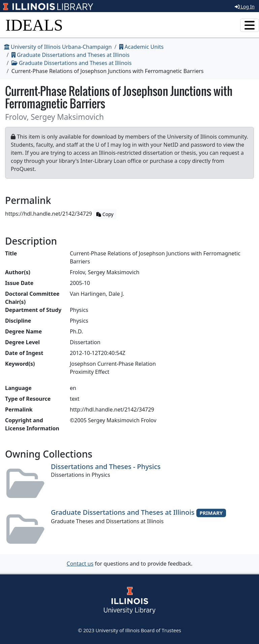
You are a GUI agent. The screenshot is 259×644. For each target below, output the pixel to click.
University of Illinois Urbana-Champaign (58, 47)
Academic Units (141, 47)
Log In (245, 7)
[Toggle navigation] (250, 25)
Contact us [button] (80, 564)
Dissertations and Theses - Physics (106, 467)
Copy (105, 214)
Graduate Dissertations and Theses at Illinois (71, 55)
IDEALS (34, 25)
